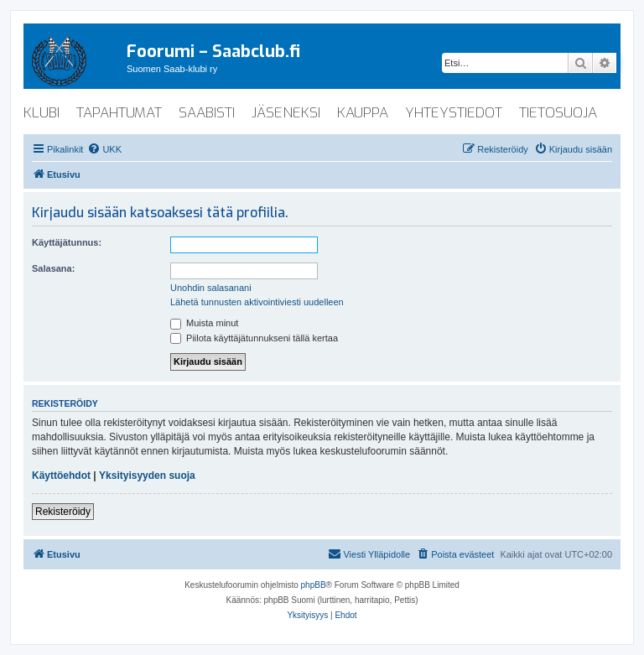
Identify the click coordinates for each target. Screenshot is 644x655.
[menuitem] (104, 149)
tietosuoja (558, 113)
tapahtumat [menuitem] (119, 113)
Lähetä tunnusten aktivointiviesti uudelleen (257, 302)
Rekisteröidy (63, 512)
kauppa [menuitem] (363, 113)
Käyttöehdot (61, 476)
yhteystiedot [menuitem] (454, 113)
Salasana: (53, 268)
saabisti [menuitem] (207, 113)
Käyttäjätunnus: (67, 242)
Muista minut (204, 323)
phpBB (314, 585)
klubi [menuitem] (42, 113)
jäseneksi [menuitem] (286, 113)
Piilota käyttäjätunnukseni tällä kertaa (254, 338)
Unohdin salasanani (211, 288)
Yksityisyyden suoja (147, 476)
